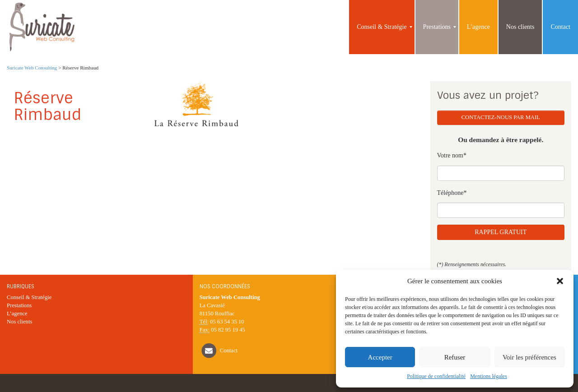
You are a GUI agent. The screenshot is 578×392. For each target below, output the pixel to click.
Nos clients (19, 322)
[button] (560, 281)
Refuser (455, 357)
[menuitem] (382, 27)
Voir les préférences (529, 357)
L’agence (17, 314)
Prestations (19, 305)
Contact (229, 350)
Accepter (380, 357)
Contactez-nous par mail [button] (501, 117)
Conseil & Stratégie (29, 297)
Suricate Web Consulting (32, 68)
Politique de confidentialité (436, 376)
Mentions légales (489, 376)
